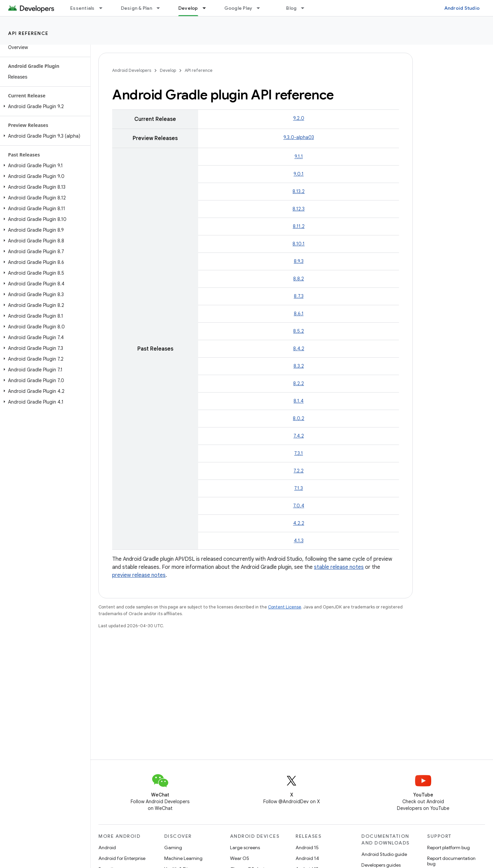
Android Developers (132, 70)
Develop (168, 70)
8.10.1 (299, 244)
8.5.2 (299, 331)
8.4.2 (299, 349)
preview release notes (139, 575)
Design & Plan (137, 8)
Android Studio (462, 8)
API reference (28, 33)
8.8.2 (299, 279)
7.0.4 (299, 506)
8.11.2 (299, 226)
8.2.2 (299, 383)
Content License (285, 607)
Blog (291, 8)
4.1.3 (299, 541)
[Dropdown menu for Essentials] (104, 8)
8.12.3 (299, 209)
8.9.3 (299, 261)
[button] (44, 106)
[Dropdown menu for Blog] (306, 8)
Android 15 (307, 848)
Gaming (173, 848)
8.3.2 (299, 366)
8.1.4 (299, 401)
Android (107, 848)
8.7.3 (299, 296)
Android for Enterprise (122, 858)
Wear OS (240, 858)
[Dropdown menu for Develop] (207, 8)
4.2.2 (299, 523)
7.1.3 (299, 488)
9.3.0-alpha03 (299, 137)
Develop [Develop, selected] (188, 8)
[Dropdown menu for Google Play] (261, 8)
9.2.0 (299, 118)
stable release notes (339, 567)
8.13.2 (299, 191)
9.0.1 (299, 174)
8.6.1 (299, 314)
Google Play (238, 8)
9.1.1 (299, 156)
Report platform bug (449, 848)
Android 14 (307, 858)
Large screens (245, 848)
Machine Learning (183, 858)
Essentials (82, 8)
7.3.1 (299, 453)
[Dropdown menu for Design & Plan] (161, 8)
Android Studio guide (384, 854)
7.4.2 (299, 436)
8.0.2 (299, 418)
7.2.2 (299, 471)
